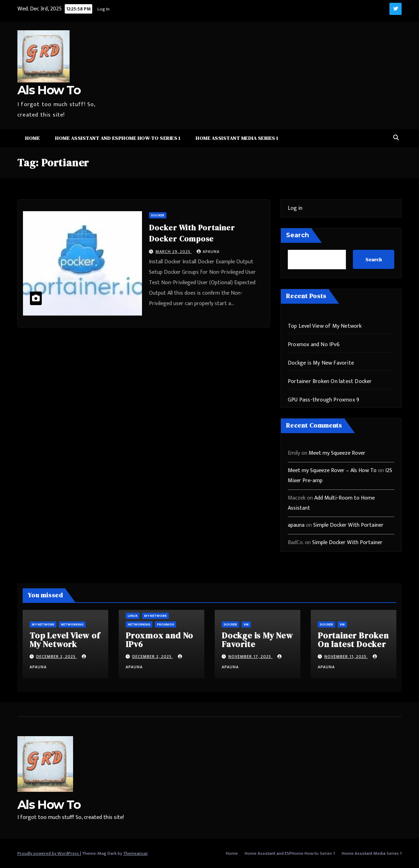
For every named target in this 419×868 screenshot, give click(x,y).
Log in (295, 208)
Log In (104, 9)
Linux (133, 616)
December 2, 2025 (57, 656)
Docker (158, 215)
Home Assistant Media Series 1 (237, 138)
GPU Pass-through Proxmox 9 (323, 400)
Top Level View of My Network (325, 326)
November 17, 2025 (250, 656)
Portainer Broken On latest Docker (330, 381)
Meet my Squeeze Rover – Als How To (332, 471)
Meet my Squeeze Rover (337, 453)
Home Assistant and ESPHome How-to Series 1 (118, 138)
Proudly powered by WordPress (49, 853)
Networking (72, 624)
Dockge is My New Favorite (321, 363)
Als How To (49, 90)
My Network (43, 624)
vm (246, 624)
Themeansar (135, 853)
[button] (396, 138)
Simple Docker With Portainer (348, 525)
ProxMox (165, 624)
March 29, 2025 (174, 252)
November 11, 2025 (346, 656)
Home (32, 138)
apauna (208, 252)
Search (298, 235)
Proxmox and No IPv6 (314, 345)
